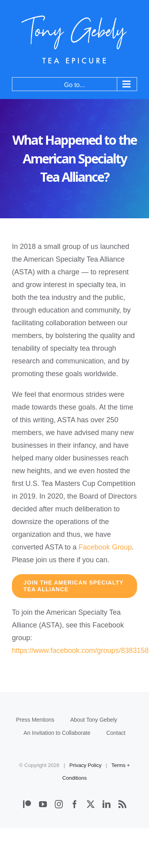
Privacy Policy (86, 765)
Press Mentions (35, 720)
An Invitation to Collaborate (57, 733)
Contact (116, 733)
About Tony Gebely (94, 720)
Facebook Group (105, 547)
